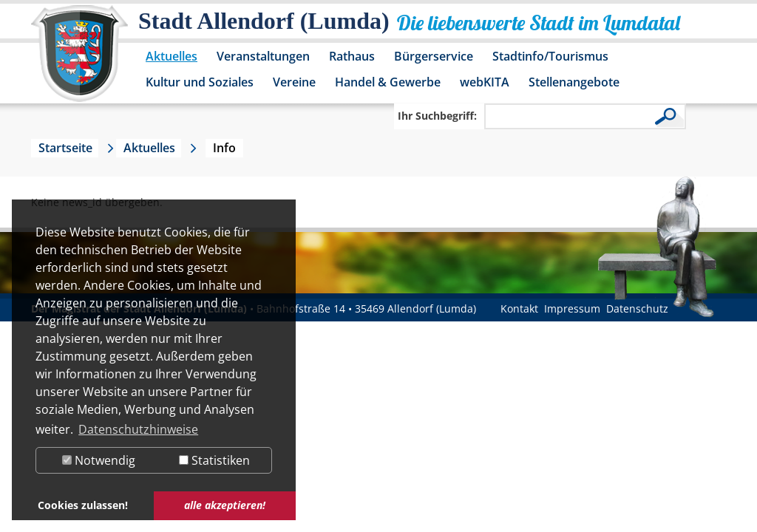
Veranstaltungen (263, 56)
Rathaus (352, 56)
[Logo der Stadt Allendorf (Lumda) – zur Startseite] (79, 61)
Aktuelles (172, 56)
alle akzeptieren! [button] (225, 505)
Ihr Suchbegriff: (437, 116)
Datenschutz (637, 308)
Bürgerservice (434, 56)
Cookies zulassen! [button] (83, 505)
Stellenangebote (574, 82)
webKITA (485, 82)
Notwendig (99, 460)
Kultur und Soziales (200, 82)
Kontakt (519, 308)
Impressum (572, 308)
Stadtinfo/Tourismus (550, 56)
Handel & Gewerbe (388, 82)
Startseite (65, 148)
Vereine (294, 82)
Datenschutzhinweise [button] (138, 429)
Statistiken (214, 460)
